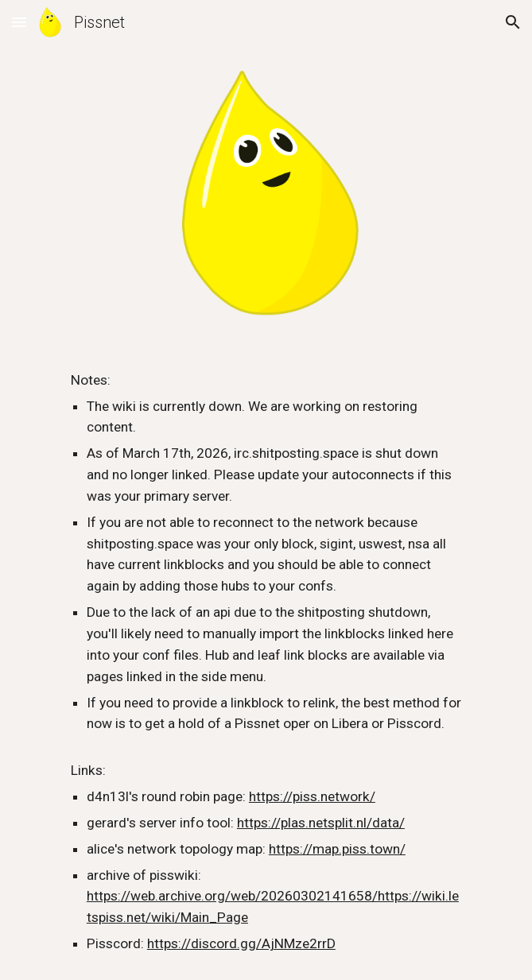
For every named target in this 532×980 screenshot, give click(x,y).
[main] (266, 662)
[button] (19, 22)
